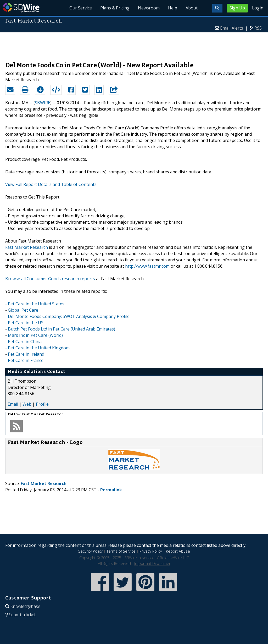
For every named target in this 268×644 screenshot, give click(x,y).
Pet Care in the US (26, 323)
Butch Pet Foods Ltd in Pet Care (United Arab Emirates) (62, 329)
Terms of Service (121, 551)
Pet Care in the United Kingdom (39, 348)
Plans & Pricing (115, 8)
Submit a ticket (22, 615)
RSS (258, 28)
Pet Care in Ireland (26, 354)
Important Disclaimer (152, 563)
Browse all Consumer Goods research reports (50, 279)
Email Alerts (232, 28)
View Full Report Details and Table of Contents (51, 184)
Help (173, 8)
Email (13, 404)
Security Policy (90, 551)
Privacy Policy (151, 551)
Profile (42, 404)
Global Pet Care (23, 310)
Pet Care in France (26, 360)
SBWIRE (43, 103)
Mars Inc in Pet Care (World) (35, 335)
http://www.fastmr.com (147, 266)
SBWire (21, 8)
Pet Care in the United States (36, 304)
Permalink (111, 490)
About (192, 8)
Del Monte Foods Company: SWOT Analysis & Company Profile (69, 316)
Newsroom (149, 8)
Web (27, 404)
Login (258, 8)
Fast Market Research (27, 247)
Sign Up (237, 8)
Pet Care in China (25, 342)
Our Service (81, 8)
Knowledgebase (25, 606)
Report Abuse (178, 551)
